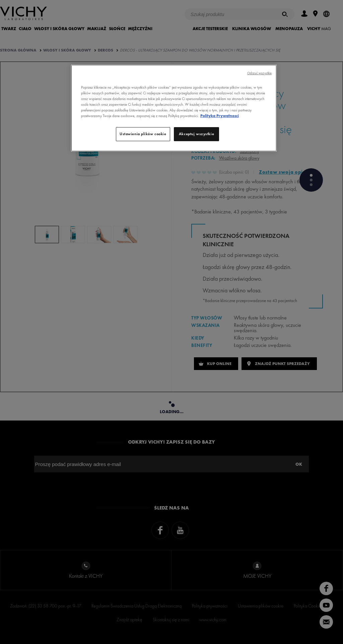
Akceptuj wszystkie (196, 134)
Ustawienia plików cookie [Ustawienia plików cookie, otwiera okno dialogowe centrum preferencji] (143, 134)
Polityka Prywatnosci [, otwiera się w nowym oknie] (220, 116)
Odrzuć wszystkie (260, 73)
